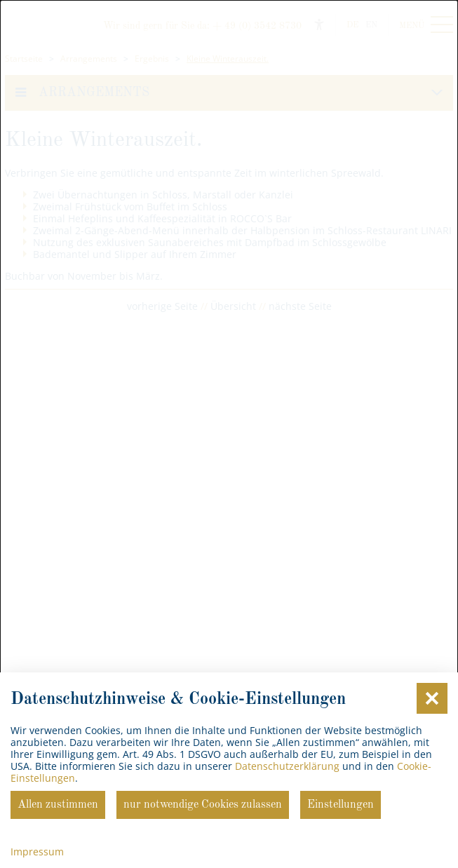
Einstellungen (341, 805)
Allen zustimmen (58, 805)
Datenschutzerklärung (287, 766)
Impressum (37, 852)
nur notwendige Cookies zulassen (203, 805)
